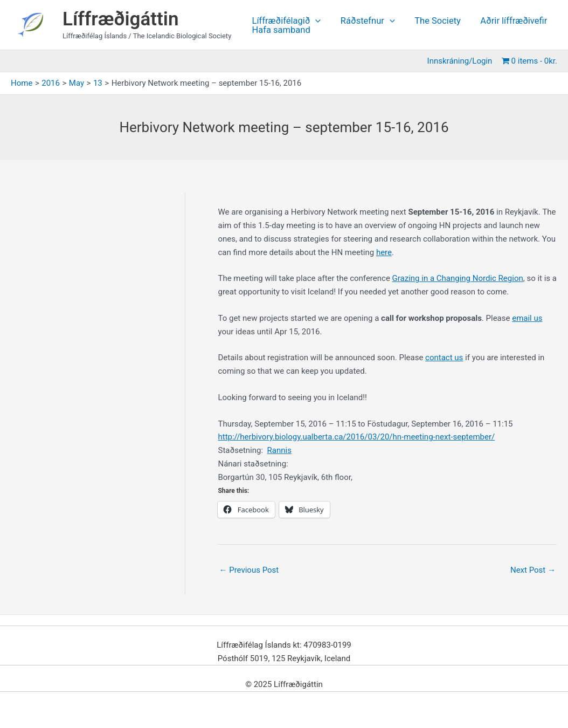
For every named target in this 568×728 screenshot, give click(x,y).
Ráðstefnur (365, 21)
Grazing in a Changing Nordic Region (458, 278)
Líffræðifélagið (286, 21)
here (384, 252)
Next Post (533, 570)
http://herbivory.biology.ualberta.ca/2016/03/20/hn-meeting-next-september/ (356, 437)
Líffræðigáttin (121, 19)
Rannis (279, 450)
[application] (315, 21)
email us (527, 318)
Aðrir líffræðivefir (507, 21)
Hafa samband (280, 30)
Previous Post (249, 570)
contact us (444, 358)
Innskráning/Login (461, 61)
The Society (433, 21)
